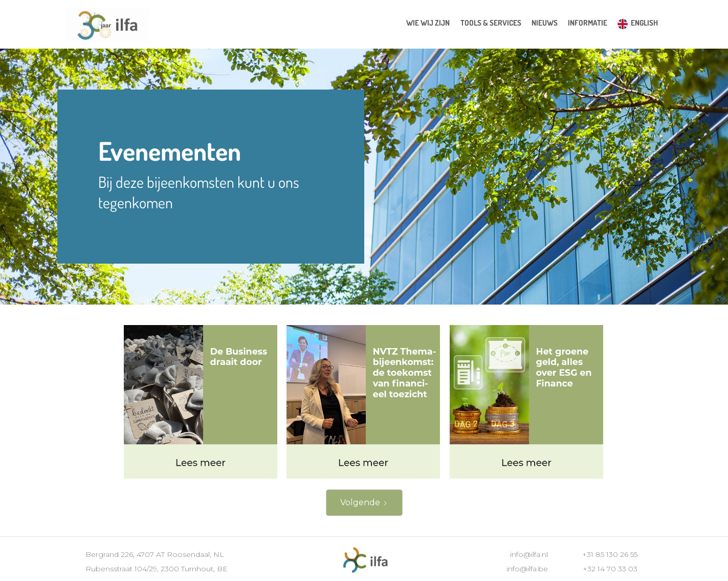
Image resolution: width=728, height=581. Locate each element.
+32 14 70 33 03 (610, 569)
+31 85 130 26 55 (610, 554)
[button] (491, 23)
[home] (107, 27)
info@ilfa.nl (529, 554)
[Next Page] (364, 503)
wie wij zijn (428, 23)
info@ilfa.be (527, 569)
